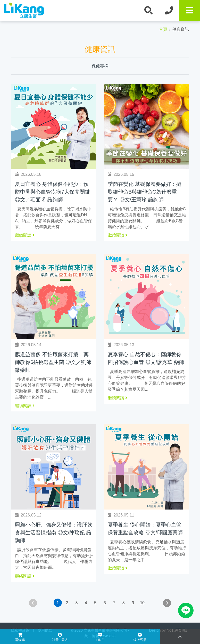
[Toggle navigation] (190, 10)
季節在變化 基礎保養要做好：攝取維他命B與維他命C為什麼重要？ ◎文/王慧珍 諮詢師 (145, 192)
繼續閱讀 (25, 235)
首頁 (163, 29)
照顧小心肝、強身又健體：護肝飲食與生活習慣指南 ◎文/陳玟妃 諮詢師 (54, 532)
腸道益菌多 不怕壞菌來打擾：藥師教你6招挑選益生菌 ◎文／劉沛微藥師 (53, 362)
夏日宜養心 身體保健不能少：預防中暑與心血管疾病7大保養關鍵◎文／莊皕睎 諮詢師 (52, 192)
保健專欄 (100, 66)
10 (142, 603)
